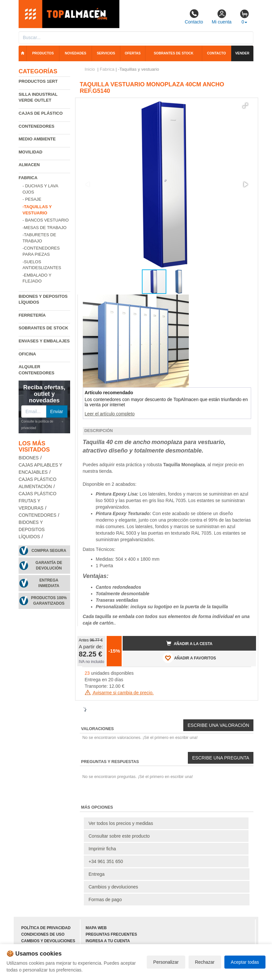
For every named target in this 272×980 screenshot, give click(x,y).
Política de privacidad (46, 928)
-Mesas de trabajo (45, 228)
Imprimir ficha (102, 849)
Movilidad (30, 152)
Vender (242, 53)
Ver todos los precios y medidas (121, 823)
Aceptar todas (245, 962)
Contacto (194, 17)
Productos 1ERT (38, 81)
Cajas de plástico (41, 113)
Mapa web (96, 928)
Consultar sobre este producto (119, 836)
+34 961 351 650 (106, 861)
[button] (245, 106)
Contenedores (37, 126)
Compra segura (49, 551)
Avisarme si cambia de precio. (119, 693)
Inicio (90, 69)
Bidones (29, 458)
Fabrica (28, 178)
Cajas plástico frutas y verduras (38, 501)
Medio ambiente (37, 139)
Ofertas (133, 53)
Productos (43, 53)
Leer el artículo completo (110, 414)
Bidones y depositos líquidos (32, 530)
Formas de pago (105, 900)
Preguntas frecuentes (111, 934)
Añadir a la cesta (189, 643)
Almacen (29, 165)
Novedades (76, 53)
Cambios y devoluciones (113, 887)
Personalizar (166, 962)
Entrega (97, 874)
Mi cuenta (222, 17)
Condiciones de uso (43, 934)
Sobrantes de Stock (43, 328)
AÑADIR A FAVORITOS (189, 658)
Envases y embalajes (44, 341)
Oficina (27, 354)
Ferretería (32, 315)
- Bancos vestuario (46, 220)
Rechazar (205, 962)
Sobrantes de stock (174, 53)
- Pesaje (32, 199)
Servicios (106, 53)
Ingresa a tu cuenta (108, 941)
